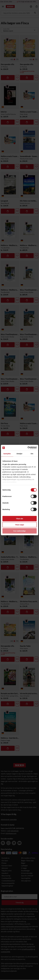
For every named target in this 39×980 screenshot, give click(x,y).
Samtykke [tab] (7, 454)
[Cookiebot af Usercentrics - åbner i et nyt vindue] (28, 448)
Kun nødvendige (20, 531)
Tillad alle (19, 519)
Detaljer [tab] (20, 454)
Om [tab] (32, 454)
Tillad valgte (19, 525)
